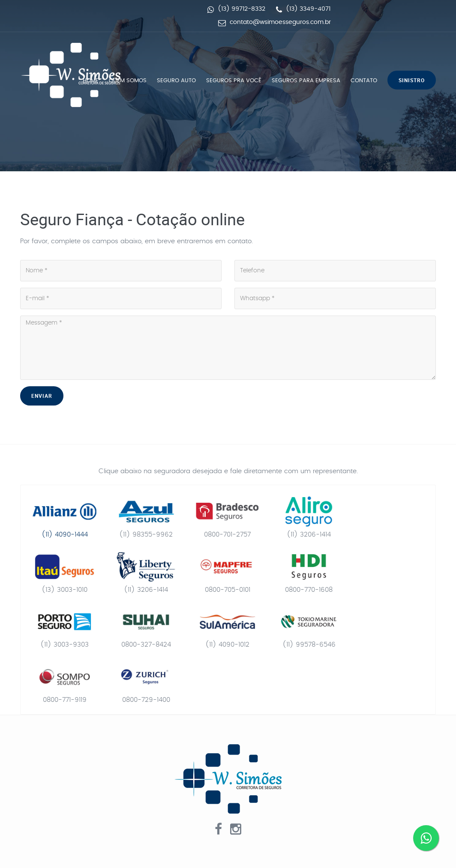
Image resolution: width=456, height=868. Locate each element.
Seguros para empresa (306, 81)
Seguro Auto (176, 81)
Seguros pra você (234, 81)
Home (91, 81)
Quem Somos (128, 81)
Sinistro (412, 80)
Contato (364, 81)
